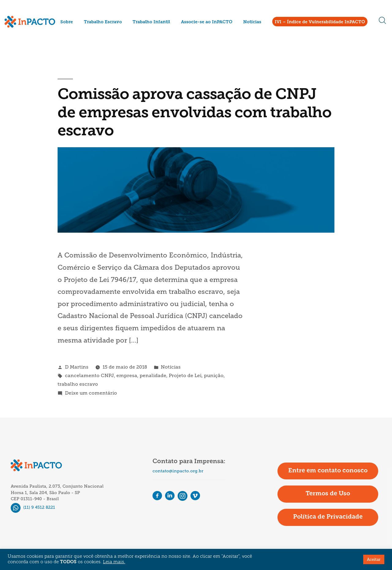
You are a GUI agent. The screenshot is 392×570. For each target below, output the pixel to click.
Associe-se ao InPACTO (207, 22)
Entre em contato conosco (328, 471)
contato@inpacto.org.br (178, 471)
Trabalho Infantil (151, 22)
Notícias (252, 22)
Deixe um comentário (91, 393)
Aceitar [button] (374, 559)
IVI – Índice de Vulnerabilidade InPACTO (320, 22)
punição (214, 375)
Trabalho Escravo (103, 22)
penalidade (153, 375)
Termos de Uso (328, 494)
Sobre (67, 22)
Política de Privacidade (328, 517)
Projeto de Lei (185, 375)
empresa (127, 375)
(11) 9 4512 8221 (33, 507)
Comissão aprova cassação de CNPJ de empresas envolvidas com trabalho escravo (194, 113)
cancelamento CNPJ (89, 375)
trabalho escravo (78, 384)
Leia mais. (114, 562)
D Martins (77, 367)
